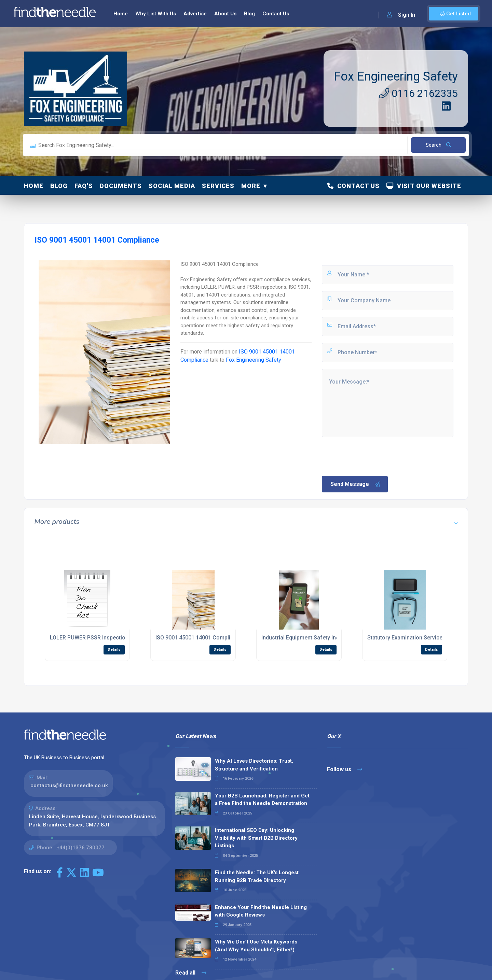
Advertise (195, 14)
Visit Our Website (424, 186)
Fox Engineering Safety (396, 76)
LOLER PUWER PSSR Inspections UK (95, 638)
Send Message (356, 484)
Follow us (345, 769)
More (251, 186)
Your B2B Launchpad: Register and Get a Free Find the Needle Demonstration (262, 800)
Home (121, 14)
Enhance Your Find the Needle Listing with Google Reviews (261, 911)
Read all (191, 973)
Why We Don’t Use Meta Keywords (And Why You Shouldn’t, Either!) (256, 946)
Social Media (172, 186)
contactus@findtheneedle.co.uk (69, 786)
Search (439, 145)
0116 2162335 (418, 93)
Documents (121, 186)
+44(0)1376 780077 (80, 848)
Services (218, 186)
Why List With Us (156, 14)
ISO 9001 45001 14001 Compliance (199, 638)
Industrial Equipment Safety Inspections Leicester (324, 638)
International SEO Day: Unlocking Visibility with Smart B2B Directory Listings (256, 838)
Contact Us (276, 14)
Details (114, 650)
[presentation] (373, 456)
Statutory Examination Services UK (411, 638)
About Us (225, 14)
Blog (249, 14)
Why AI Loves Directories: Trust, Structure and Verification (254, 765)
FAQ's (84, 186)
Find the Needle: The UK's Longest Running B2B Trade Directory (257, 876)
